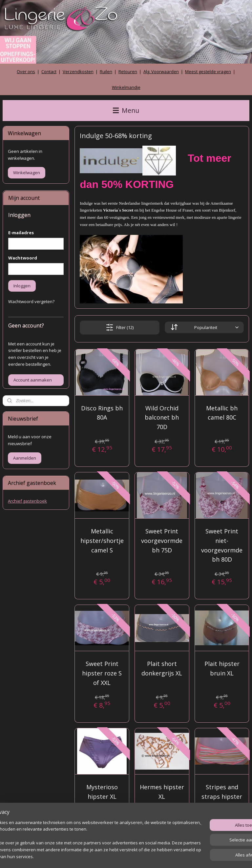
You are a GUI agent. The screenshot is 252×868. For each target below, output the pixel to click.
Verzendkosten (78, 72)
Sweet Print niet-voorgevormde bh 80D (222, 545)
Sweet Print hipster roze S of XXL (102, 673)
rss (115, 856)
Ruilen (106, 72)
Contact (49, 72)
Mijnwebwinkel (197, 856)
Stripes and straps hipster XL (222, 796)
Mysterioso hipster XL (102, 792)
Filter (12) (120, 327)
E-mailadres (21, 233)
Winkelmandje (126, 87)
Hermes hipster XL (162, 792)
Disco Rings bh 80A (102, 413)
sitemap (101, 856)
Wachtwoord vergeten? (31, 301)
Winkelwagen (27, 173)
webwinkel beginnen (140, 856)
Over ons (26, 72)
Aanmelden (25, 458)
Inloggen (22, 286)
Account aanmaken (33, 380)
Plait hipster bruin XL (222, 668)
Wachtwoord (23, 258)
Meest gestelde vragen (208, 72)
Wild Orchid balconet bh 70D (162, 418)
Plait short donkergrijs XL (162, 668)
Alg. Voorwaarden (161, 72)
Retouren (128, 72)
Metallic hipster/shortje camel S (102, 541)
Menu (126, 110)
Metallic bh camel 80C (222, 413)
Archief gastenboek (27, 501)
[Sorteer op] (204, 327)
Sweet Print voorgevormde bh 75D (162, 541)
